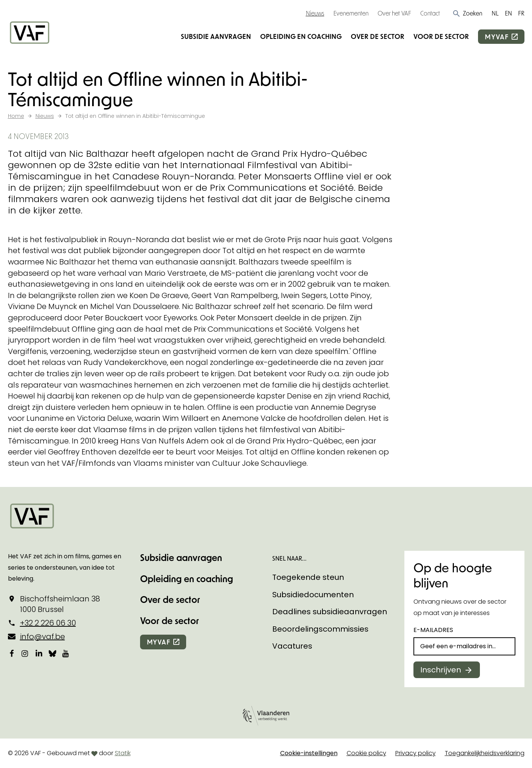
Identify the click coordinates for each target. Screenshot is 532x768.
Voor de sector (441, 36)
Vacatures (292, 646)
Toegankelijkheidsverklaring (485, 753)
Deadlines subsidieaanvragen (330, 612)
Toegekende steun (308, 577)
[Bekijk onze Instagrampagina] (25, 654)
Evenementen (351, 13)
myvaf (497, 37)
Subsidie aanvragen (216, 36)
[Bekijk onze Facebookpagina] (12, 654)
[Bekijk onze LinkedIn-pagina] (39, 654)
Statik (123, 753)
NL (495, 13)
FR (521, 13)
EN (508, 13)
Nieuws (315, 13)
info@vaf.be (42, 637)
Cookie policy (366, 753)
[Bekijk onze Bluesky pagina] (52, 654)
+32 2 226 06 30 (48, 623)
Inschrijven (441, 670)
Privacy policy (416, 753)
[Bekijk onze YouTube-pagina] (66, 654)
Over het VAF (394, 13)
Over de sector (378, 36)
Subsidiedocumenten (313, 595)
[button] (467, 13)
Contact (430, 13)
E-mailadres (433, 630)
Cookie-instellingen (309, 753)
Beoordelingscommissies (320, 629)
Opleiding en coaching (301, 36)
